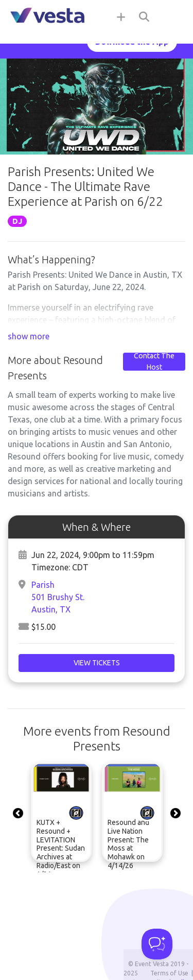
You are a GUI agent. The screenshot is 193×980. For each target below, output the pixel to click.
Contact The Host (154, 361)
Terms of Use (169, 973)
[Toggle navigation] (172, 16)
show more (29, 336)
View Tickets (97, 663)
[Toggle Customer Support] (157, 944)
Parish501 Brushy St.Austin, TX (58, 597)
